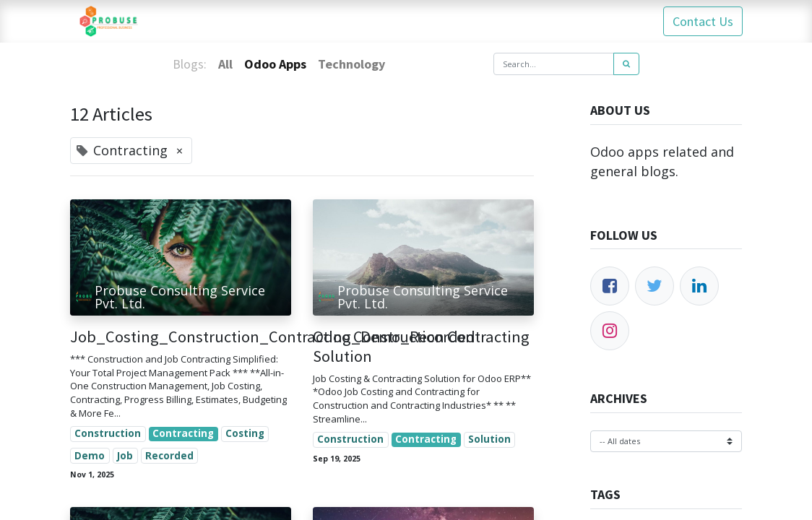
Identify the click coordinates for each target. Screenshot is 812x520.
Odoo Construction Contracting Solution (421, 347)
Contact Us (702, 21)
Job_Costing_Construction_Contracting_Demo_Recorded (181, 337)
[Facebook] (610, 286)
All (225, 64)
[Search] (626, 64)
